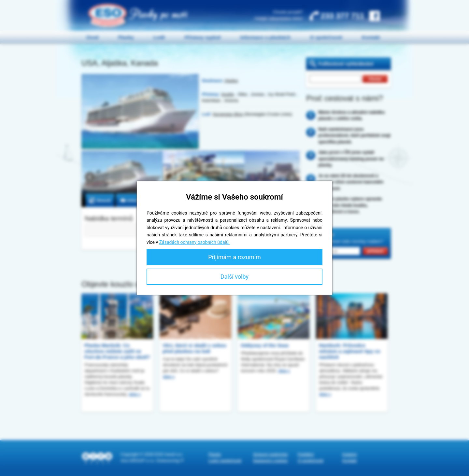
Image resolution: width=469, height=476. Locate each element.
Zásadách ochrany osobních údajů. (195, 242)
